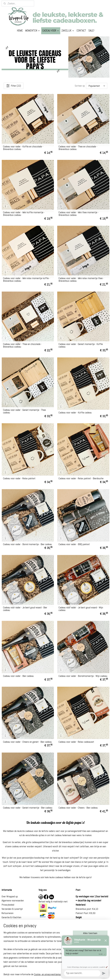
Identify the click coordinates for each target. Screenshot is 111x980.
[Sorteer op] (97, 86)
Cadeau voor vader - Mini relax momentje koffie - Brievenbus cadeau (27, 280)
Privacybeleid (8, 905)
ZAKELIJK (68, 31)
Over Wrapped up (10, 896)
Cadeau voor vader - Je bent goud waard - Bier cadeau (25, 609)
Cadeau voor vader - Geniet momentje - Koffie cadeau (81, 345)
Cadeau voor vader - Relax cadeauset (76, 742)
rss (52, 975)
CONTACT (81, 31)
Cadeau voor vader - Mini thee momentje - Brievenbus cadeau (79, 214)
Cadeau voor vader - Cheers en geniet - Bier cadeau (27, 742)
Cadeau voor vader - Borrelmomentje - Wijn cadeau (83, 676)
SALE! (91, 31)
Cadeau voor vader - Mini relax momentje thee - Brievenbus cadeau (81, 280)
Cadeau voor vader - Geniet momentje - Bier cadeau (28, 808)
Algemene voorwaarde (12, 900)
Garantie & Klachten (11, 917)
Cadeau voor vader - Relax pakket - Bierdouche (81, 478)
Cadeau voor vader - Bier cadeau (18, 676)
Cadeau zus (7, 943)
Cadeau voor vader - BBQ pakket (74, 544)
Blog (4, 930)
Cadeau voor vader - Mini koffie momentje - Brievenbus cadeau (24, 214)
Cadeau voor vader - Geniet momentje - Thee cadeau (24, 411)
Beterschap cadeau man (13, 948)
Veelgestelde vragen (11, 921)
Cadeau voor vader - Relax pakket (19, 478)
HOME (20, 31)
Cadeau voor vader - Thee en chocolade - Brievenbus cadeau (78, 148)
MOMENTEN (33, 31)
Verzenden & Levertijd (12, 909)
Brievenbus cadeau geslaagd (15, 952)
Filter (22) (14, 86)
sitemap (46, 975)
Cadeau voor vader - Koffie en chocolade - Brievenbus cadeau (23, 148)
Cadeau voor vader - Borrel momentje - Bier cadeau (27, 544)
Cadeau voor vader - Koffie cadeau (75, 413)
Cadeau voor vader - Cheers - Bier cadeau (78, 808)
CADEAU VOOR (51, 31)
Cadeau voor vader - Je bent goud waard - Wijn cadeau (81, 609)
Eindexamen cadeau (11, 956)
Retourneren (8, 913)
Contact (6, 926)
